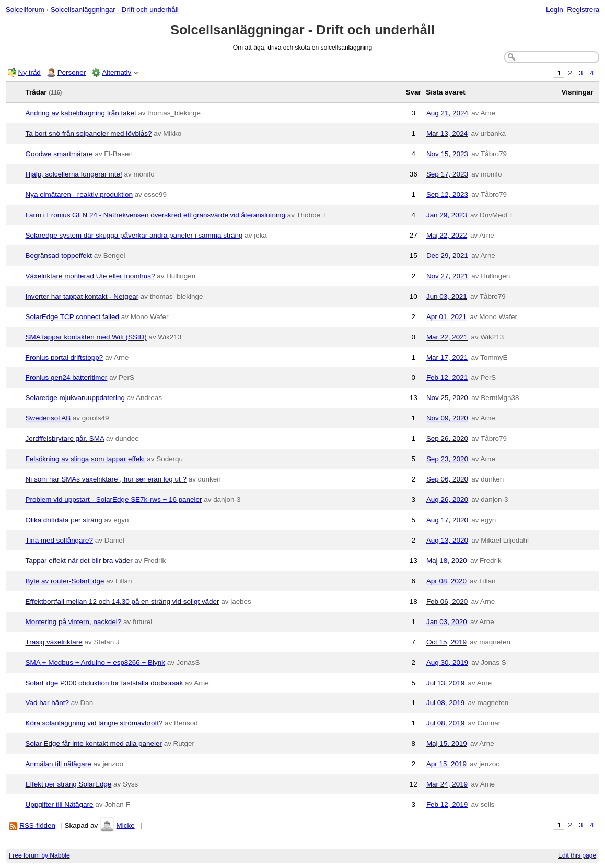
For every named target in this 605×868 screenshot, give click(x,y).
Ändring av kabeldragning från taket (81, 113)
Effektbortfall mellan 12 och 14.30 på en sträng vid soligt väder (123, 601)
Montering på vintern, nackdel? (74, 622)
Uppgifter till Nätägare (60, 805)
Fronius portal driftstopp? (65, 357)
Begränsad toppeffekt (59, 256)
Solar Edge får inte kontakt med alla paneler (94, 743)
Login (555, 10)
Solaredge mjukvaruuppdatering (75, 398)
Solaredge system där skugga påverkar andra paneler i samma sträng (134, 235)
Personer (72, 72)
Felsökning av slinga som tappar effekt (85, 459)
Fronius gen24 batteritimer (67, 377)
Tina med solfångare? (59, 540)
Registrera (583, 10)
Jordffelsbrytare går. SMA (65, 438)
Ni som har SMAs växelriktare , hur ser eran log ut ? (106, 479)
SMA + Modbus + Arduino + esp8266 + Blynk (95, 662)
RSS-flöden (37, 825)
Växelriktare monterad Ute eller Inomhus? (90, 276)
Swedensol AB (48, 418)
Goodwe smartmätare (59, 154)
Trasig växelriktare (54, 642)
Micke (126, 825)
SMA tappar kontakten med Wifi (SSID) (86, 337)
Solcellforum (25, 10)
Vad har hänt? (47, 703)
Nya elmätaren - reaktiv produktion (79, 195)
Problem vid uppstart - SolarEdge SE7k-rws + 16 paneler (114, 500)
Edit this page (577, 855)
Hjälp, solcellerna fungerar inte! (74, 174)
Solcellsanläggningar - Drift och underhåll (115, 10)
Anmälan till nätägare (59, 764)
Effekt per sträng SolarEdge (69, 784)
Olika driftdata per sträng (64, 520)
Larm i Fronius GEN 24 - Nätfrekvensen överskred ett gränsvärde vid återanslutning (155, 215)
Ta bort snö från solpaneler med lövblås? (89, 133)
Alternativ (117, 72)
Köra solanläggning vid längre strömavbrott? (94, 723)
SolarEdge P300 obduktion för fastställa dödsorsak (104, 683)
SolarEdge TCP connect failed (73, 317)
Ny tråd (30, 72)
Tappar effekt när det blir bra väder (79, 561)
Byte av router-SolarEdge (65, 581)
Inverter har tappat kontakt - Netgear (82, 296)
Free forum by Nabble (39, 855)
